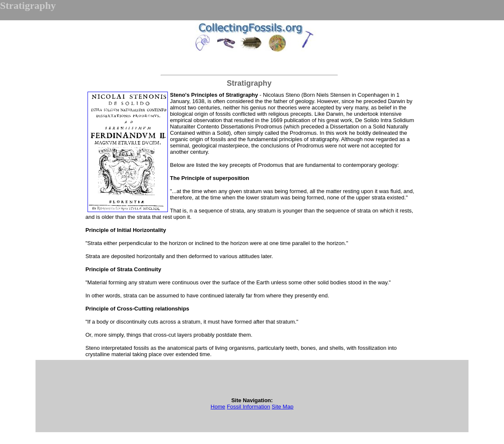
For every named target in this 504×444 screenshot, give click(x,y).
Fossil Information (248, 407)
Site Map (283, 407)
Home (218, 407)
